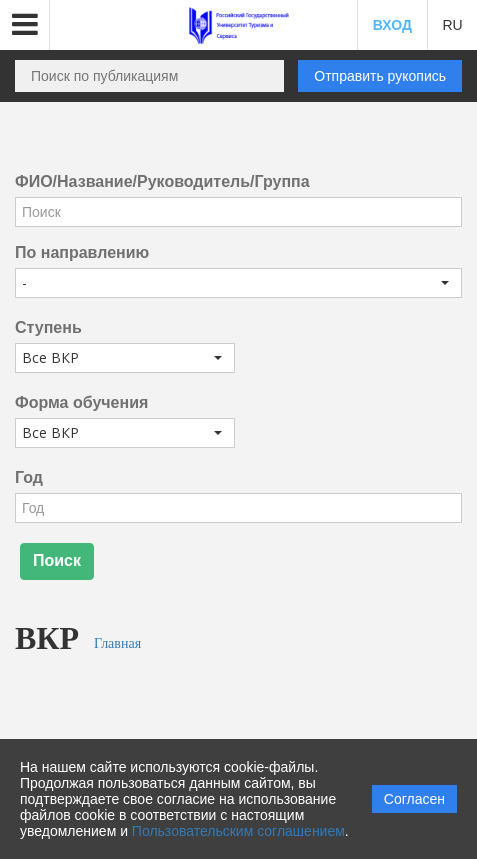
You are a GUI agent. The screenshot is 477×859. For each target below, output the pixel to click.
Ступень (48, 327)
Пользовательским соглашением (238, 831)
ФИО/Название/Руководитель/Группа (162, 181)
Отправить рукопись (380, 76)
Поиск (57, 560)
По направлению (82, 252)
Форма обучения (81, 402)
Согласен (414, 799)
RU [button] (452, 25)
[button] (25, 25)
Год (29, 477)
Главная (117, 643)
